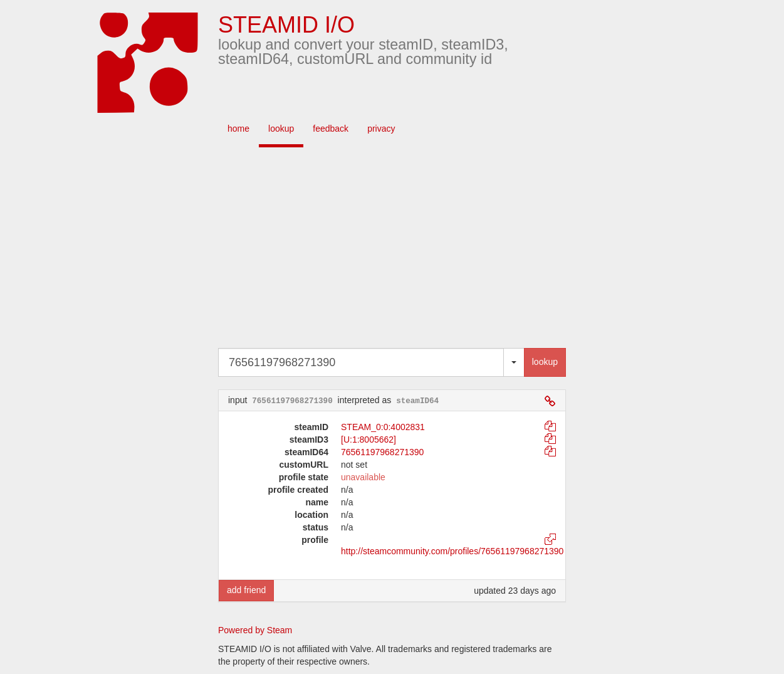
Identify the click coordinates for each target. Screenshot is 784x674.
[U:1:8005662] (368, 440)
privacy (381, 129)
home (238, 129)
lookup (281, 129)
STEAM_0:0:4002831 (383, 427)
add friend (246, 590)
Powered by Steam (255, 630)
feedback (331, 129)
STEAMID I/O (286, 25)
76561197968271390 (382, 452)
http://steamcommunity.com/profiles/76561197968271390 (452, 551)
